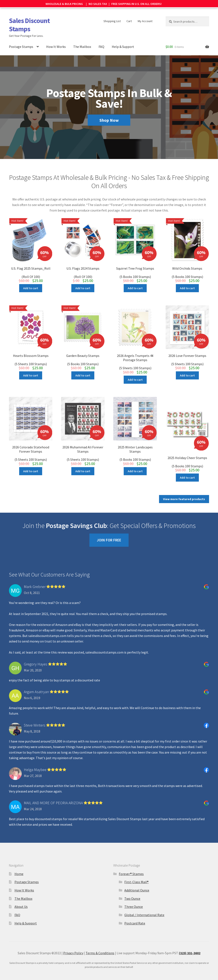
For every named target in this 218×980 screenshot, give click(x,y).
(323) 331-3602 (190, 942)
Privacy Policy (73, 942)
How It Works (56, 42)
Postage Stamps (21, 42)
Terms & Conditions (100, 942)
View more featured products (184, 488)
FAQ (101, 42)
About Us (21, 896)
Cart (129, 17)
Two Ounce (132, 888)
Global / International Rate (144, 904)
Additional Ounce (137, 879)
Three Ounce (134, 896)
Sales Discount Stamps (29, 21)
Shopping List (112, 17)
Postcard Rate (135, 912)
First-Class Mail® (136, 871)
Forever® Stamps (131, 863)
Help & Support (123, 42)
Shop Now (109, 116)
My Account (145, 17)
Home (19, 863)
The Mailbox (82, 42)
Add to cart (31, 284)
